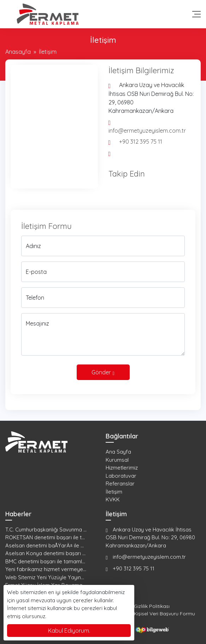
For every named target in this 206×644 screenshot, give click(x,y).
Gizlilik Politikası (152, 606)
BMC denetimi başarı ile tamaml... (45, 561)
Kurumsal (117, 460)
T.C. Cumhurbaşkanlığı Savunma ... (46, 530)
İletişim (114, 492)
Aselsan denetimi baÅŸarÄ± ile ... (45, 545)
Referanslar (120, 484)
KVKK (113, 499)
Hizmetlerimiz (122, 468)
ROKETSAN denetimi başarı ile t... (45, 537)
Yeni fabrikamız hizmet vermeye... (46, 569)
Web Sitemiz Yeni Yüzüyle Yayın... (45, 577)
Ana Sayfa (118, 452)
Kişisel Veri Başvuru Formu (164, 614)
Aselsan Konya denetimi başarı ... (45, 553)
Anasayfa (18, 52)
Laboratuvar (121, 476)
